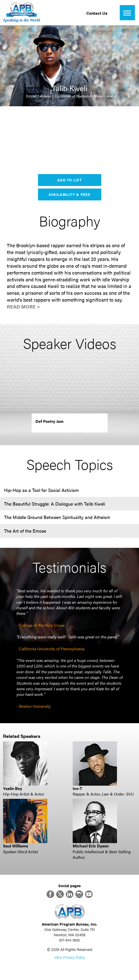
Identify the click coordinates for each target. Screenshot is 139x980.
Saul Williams (15, 846)
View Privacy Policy (70, 957)
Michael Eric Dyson (91, 846)
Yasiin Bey (13, 788)
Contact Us (97, 13)
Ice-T (77, 788)
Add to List (69, 180)
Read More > (23, 307)
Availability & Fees (69, 194)
